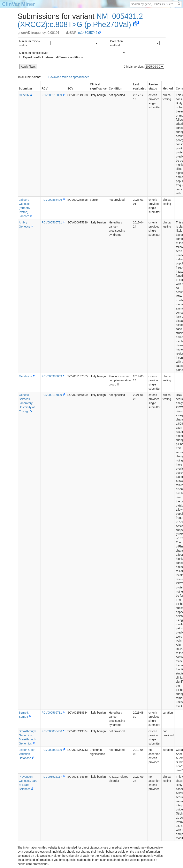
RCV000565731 (52, 222)
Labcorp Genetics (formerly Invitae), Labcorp (25, 208)
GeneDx (24, 95)
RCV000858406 (52, 200)
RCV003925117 (52, 777)
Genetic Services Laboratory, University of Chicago (27, 403)
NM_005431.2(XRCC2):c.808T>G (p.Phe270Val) (80, 20)
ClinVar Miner (18, 4)
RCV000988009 (52, 376)
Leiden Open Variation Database (27, 754)
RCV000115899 (52, 95)
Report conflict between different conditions (51, 57)
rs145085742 (88, 33)
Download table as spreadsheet (68, 77)
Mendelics (25, 376)
